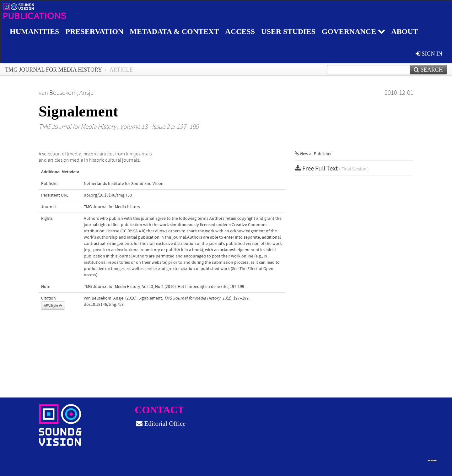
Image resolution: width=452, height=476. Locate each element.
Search (428, 70)
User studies (288, 31)
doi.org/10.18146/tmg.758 (108, 195)
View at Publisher (313, 154)
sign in (429, 54)
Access (240, 31)
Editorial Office (161, 424)
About (404, 31)
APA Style (53, 306)
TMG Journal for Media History (53, 70)
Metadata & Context (174, 31)
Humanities (34, 31)
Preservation (94, 31)
